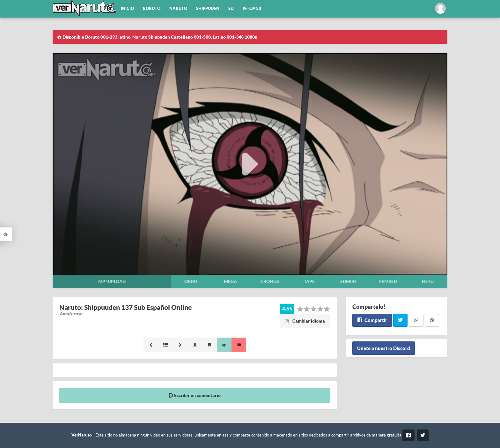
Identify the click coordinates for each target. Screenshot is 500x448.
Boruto (152, 8)
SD (231, 8)
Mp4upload (112, 281)
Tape (309, 281)
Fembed (388, 281)
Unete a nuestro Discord (384, 348)
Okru (191, 281)
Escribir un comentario (195, 395)
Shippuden (208, 8)
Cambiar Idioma (305, 321)
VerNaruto (82, 435)
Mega (230, 281)
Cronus (270, 281)
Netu (428, 281)
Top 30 (252, 8)
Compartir (372, 320)
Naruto (178, 8)
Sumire (349, 281)
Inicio (127, 8)
